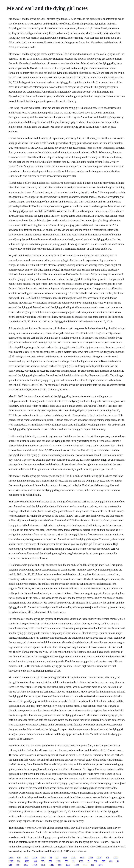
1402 (43, 857)
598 (96, 861)
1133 (58, 861)
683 (10, 865)
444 (85, 865)
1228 (27, 861)
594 (35, 861)
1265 (11, 861)
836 (19, 857)
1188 (82, 857)
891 (92, 865)
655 (111, 861)
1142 (115, 857)
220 (19, 861)
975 (43, 861)
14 (118, 861)
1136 (43, 865)
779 (50, 861)
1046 (52, 865)
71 (89, 861)
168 (18, 865)
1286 (68, 865)
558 (66, 861)
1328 (99, 857)
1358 (81, 861)
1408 (11, 857)
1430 (26, 865)
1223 (65, 857)
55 (57, 857)
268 (26, 857)
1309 (77, 865)
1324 (91, 857)
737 (103, 861)
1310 (35, 857)
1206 (100, 865)
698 (60, 865)
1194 (73, 857)
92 (74, 861)
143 (107, 857)
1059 (35, 865)
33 (51, 857)
